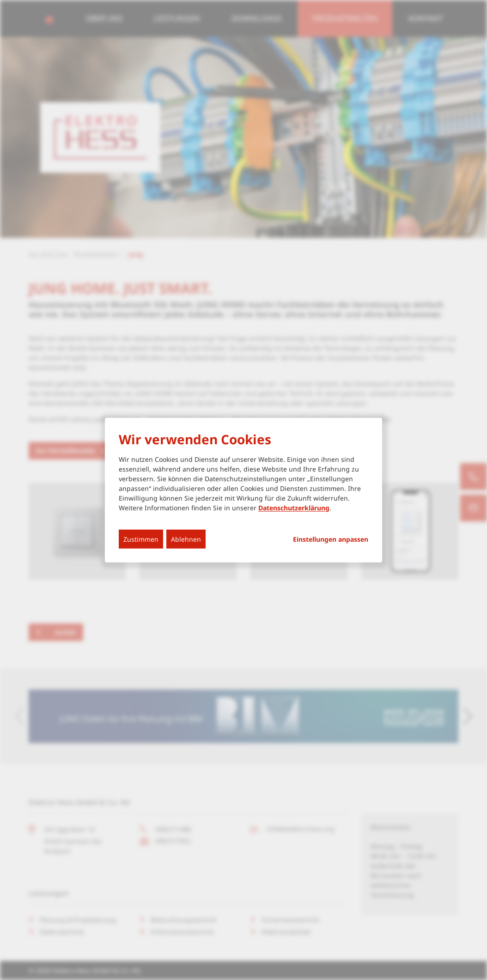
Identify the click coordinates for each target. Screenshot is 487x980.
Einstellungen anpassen (331, 539)
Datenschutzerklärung (294, 507)
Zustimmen (141, 539)
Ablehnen (186, 539)
